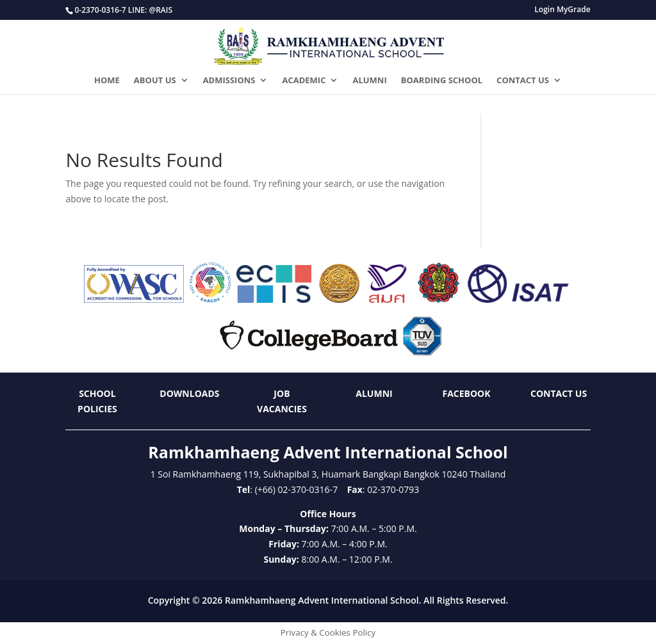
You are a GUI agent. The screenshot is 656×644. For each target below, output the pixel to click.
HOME (107, 81)
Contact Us (559, 393)
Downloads (189, 393)
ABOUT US (155, 81)
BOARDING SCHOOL (442, 81)
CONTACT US (523, 81)
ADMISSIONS (229, 81)
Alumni (374, 393)
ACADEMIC (304, 81)
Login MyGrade (562, 10)
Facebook (466, 393)
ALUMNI (369, 81)
